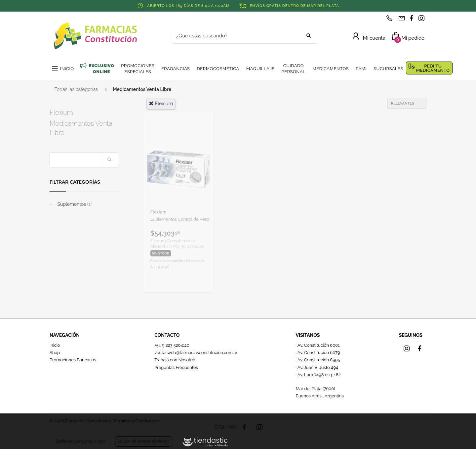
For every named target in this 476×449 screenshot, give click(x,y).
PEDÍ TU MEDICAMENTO (433, 68)
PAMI (361, 69)
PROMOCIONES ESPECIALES (138, 69)
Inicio (55, 345)
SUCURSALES (388, 69)
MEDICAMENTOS (331, 69)
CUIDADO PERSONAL (294, 69)
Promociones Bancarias (73, 360)
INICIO (67, 69)
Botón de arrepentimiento (143, 441)
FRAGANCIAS (176, 69)
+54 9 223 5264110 (172, 345)
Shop (55, 353)
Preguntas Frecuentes (176, 367)
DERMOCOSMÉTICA (218, 69)
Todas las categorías (76, 89)
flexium (161, 104)
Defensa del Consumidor (81, 441)
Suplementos (74, 204)
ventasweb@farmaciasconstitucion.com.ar (196, 353)
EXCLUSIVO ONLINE (101, 69)
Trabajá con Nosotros (175, 360)
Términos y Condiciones (136, 421)
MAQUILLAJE (260, 69)
